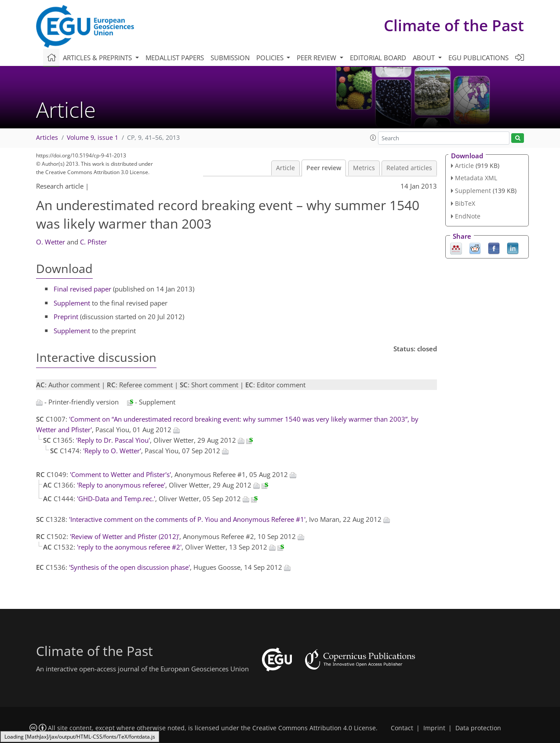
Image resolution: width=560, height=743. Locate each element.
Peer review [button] (317, 58)
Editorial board (378, 58)
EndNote (468, 216)
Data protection (478, 728)
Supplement (72, 303)
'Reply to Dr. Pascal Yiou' (113, 440)
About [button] (425, 58)
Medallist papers (175, 58)
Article (285, 168)
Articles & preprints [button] (98, 58)
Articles (47, 138)
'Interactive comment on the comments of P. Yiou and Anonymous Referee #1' (187, 519)
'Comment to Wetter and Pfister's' (120, 474)
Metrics (364, 168)
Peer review (324, 168)
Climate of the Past (454, 25)
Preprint (66, 317)
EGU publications (478, 58)
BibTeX (465, 203)
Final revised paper (82, 289)
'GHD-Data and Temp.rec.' (116, 499)
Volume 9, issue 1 (93, 138)
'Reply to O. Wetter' (112, 451)
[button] (373, 138)
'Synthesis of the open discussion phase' (129, 567)
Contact (402, 728)
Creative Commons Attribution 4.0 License (314, 728)
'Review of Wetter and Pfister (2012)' (125, 536)
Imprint (434, 728)
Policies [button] (271, 58)
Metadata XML (476, 178)
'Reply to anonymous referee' (121, 485)
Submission (230, 58)
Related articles (409, 168)
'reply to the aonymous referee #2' (129, 547)
